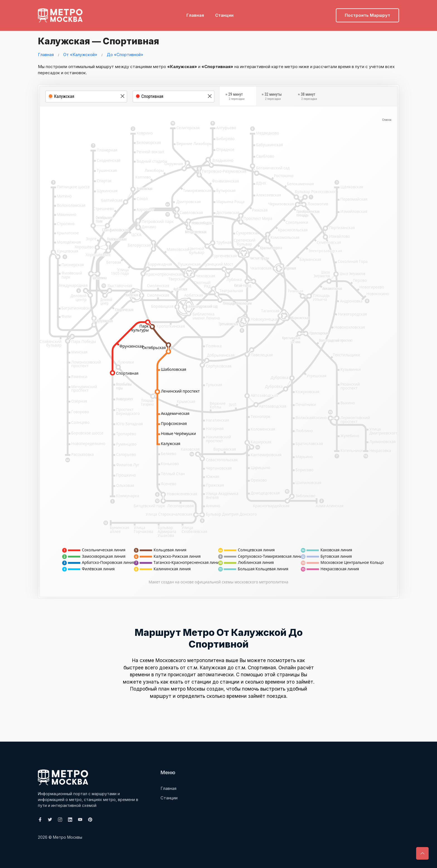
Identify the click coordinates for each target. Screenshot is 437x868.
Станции (224, 13)
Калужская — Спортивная (107, 40)
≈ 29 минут (235, 97)
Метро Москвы (68, 837)
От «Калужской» (80, 55)
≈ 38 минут (307, 97)
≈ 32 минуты (272, 97)
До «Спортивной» (125, 55)
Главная (195, 13)
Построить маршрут (367, 13)
